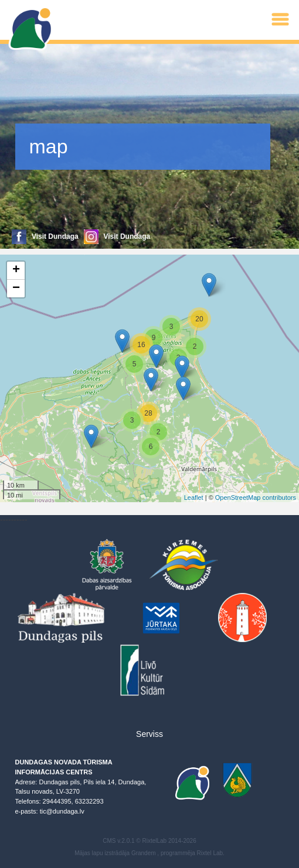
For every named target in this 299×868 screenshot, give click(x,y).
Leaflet (194, 498)
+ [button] (16, 270)
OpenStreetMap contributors (256, 498)
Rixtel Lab (210, 853)
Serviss (149, 734)
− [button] (16, 289)
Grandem (144, 853)
